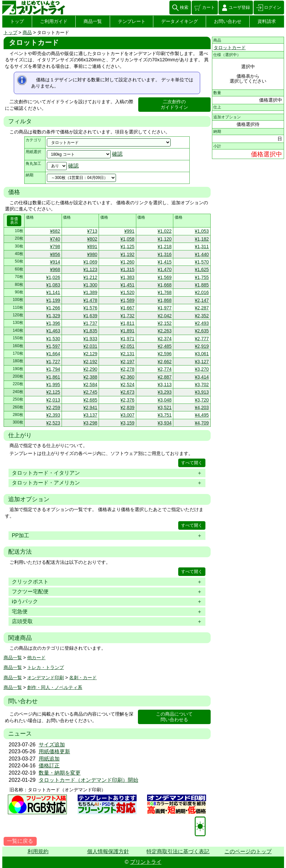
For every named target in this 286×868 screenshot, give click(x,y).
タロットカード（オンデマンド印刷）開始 (88, 780)
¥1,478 (90, 300)
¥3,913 (202, 392)
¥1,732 (128, 316)
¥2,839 (128, 407)
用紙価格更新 (54, 751)
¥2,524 (128, 385)
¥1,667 (128, 308)
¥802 (92, 239)
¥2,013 (53, 400)
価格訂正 (49, 766)
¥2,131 (128, 354)
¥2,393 (53, 415)
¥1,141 (53, 292)
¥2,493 (202, 323)
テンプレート (132, 21)
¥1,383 (128, 277)
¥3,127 (202, 362)
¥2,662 (165, 362)
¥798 (55, 247)
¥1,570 (202, 262)
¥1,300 (90, 285)
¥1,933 (90, 339)
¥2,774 (165, 369)
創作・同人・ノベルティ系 (55, 687)
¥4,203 (202, 407)
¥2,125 (53, 392)
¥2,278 (128, 369)
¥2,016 (202, 292)
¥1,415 (165, 262)
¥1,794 (53, 369)
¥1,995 (53, 385)
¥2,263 (165, 331)
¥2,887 (165, 377)
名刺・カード (83, 678)
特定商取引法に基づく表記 (178, 851)
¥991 (129, 231)
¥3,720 (202, 400)
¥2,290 (90, 369)
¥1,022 (165, 231)
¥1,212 (90, 277)
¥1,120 (165, 239)
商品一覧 (93, 21)
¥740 (55, 239)
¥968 (55, 269)
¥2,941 (90, 407)
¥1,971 (128, 339)
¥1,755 (202, 277)
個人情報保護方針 (108, 851)
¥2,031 (90, 346)
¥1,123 (90, 269)
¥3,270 (202, 369)
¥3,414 (202, 377)
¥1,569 (165, 277)
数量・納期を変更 (60, 773)
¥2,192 (90, 362)
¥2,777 (202, 339)
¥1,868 (165, 300)
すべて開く (192, 463)
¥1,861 (53, 377)
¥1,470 (165, 269)
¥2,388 (90, 377)
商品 (27, 32)
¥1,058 (128, 239)
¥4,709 (202, 423)
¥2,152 (165, 323)
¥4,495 (202, 415)
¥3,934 (165, 423)
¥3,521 (165, 407)
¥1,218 (165, 247)
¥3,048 (165, 400)
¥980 (92, 254)
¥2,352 (202, 316)
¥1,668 (165, 285)
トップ (17, 21)
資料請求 (267, 21)
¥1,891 (128, 331)
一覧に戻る (20, 841)
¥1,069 (90, 262)
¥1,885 (202, 285)
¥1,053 (202, 231)
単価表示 (14, 221)
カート (209, 7)
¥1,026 (53, 277)
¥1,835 (90, 331)
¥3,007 (128, 415)
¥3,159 (128, 423)
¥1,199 (53, 300)
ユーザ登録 (239, 7)
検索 (184, 7)
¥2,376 (128, 400)
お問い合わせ (228, 21)
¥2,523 (53, 423)
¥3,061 (202, 354)
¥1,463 (53, 331)
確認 (117, 154)
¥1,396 (53, 323)
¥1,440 (202, 254)
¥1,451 (128, 285)
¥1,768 (165, 292)
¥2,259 (53, 407)
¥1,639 (90, 316)
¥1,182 (202, 239)
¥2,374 (165, 339)
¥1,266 (53, 308)
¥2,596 (165, 354)
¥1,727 (53, 362)
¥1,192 (128, 254)
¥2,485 (165, 346)
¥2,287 (202, 308)
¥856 (55, 254)
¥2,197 (128, 362)
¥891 (92, 247)
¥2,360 (128, 377)
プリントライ (146, 862)
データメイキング (180, 21)
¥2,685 (90, 400)
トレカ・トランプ (46, 667)
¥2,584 (90, 385)
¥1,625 (202, 269)
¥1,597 (53, 346)
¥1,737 (90, 323)
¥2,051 (128, 346)
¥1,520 (128, 292)
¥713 (92, 231)
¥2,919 (202, 346)
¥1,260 (128, 262)
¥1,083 (53, 285)
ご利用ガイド (54, 21)
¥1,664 (53, 354)
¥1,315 (128, 269)
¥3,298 (90, 423)
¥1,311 (202, 247)
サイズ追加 (52, 745)
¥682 (55, 231)
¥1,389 (90, 292)
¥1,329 (53, 316)
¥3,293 (165, 392)
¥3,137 (90, 415)
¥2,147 (202, 300)
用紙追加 (49, 759)
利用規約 (38, 851)
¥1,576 (90, 308)
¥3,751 (165, 415)
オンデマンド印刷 (46, 678)
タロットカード (230, 48)
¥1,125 (128, 247)
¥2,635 (202, 331)
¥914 (55, 262)
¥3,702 (202, 385)
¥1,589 (128, 300)
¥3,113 (165, 385)
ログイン (273, 7)
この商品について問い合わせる (174, 717)
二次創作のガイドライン (174, 104)
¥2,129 (90, 354)
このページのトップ (248, 851)
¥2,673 (128, 392)
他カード (36, 658)
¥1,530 (53, 339)
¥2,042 (165, 316)
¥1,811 (128, 323)
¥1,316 (165, 254)
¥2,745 (90, 392)
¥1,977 (165, 308)
